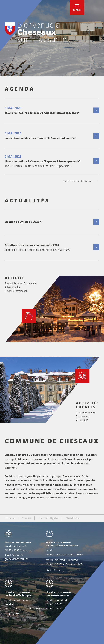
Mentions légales (48, 518)
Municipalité (14, 287)
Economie (84, 416)
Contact (27, 518)
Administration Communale (22, 283)
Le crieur (83, 420)
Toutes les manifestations (81, 181)
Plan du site (72, 518)
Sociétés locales (87, 412)
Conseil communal (17, 291)
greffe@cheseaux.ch (17, 559)
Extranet (10, 518)
